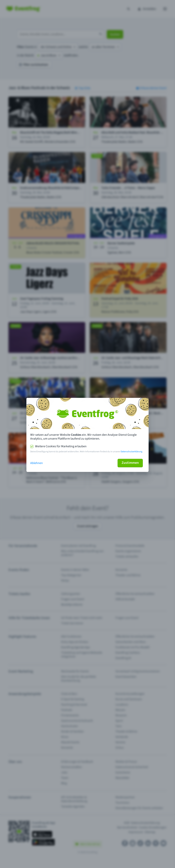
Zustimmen (130, 463)
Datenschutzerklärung (131, 452)
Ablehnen (37, 463)
